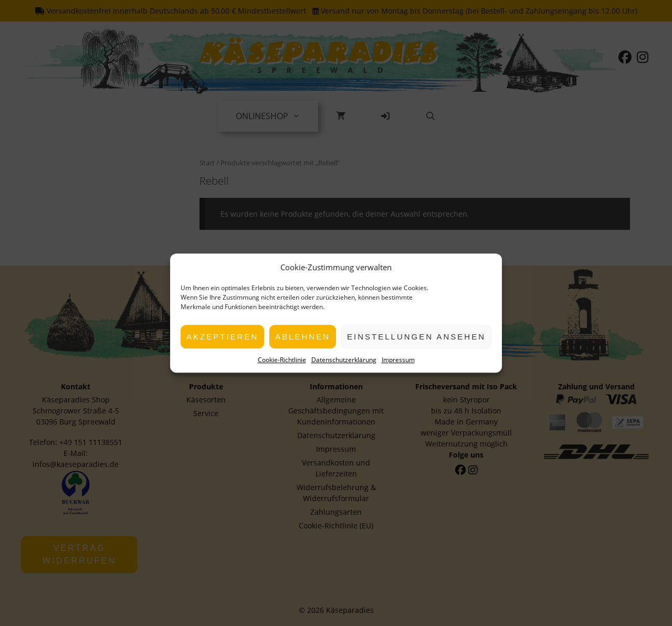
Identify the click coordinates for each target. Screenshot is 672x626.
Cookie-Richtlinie (282, 360)
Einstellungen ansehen (416, 337)
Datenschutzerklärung (344, 360)
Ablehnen (303, 337)
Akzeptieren (222, 337)
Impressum (398, 360)
